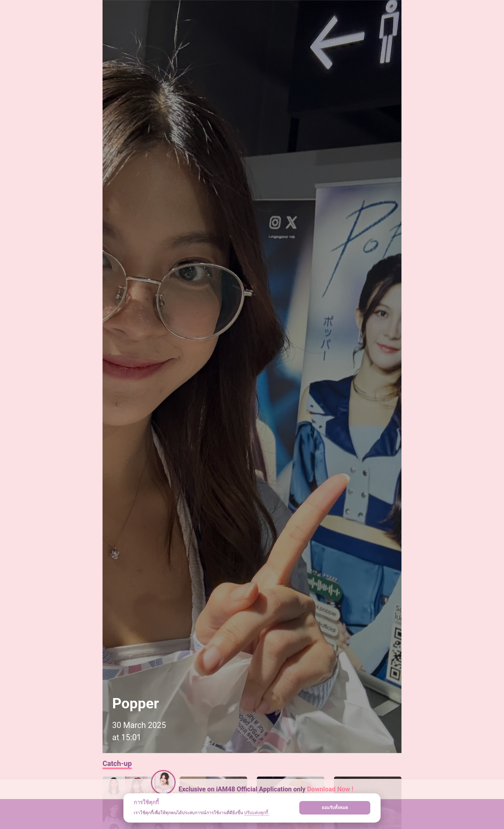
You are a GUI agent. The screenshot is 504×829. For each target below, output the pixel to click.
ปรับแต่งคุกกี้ (256, 813)
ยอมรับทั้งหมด (335, 808)
